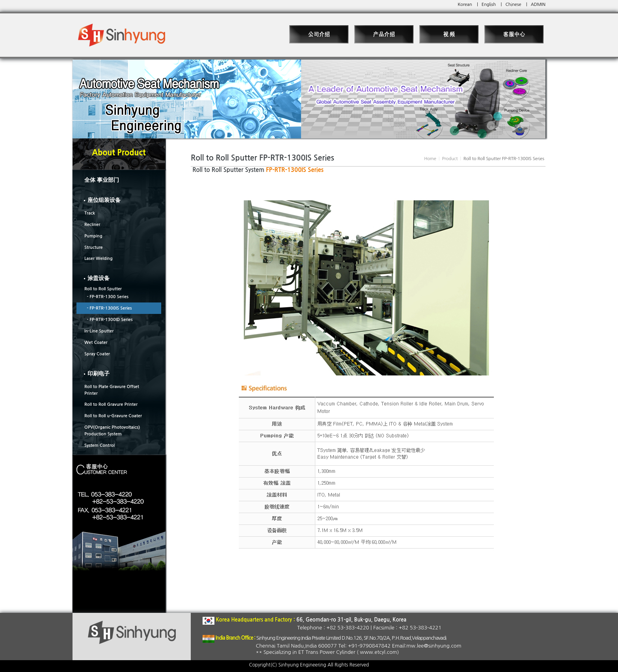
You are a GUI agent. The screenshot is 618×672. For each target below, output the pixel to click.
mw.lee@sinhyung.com (434, 646)
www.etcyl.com (378, 652)
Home (430, 159)
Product (450, 159)
